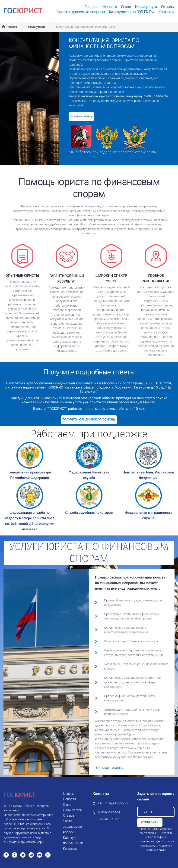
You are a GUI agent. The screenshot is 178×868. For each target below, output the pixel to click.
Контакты (167, 12)
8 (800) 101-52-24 (109, 812)
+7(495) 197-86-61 (110, 819)
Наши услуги (146, 7)
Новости (110, 7)
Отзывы (168, 7)
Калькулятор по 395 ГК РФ (132, 12)
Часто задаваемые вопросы (81, 12)
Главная (91, 7)
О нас (126, 7)
